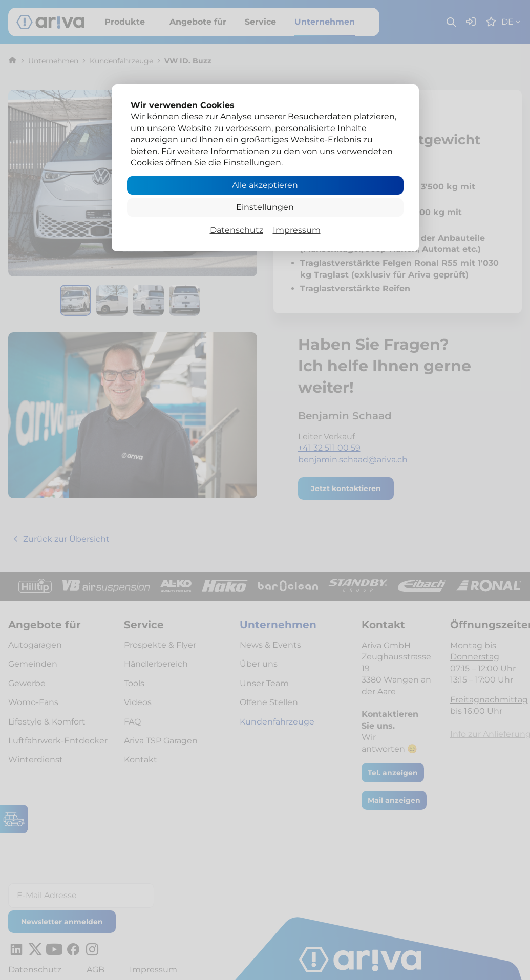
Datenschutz (237, 230)
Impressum (297, 230)
